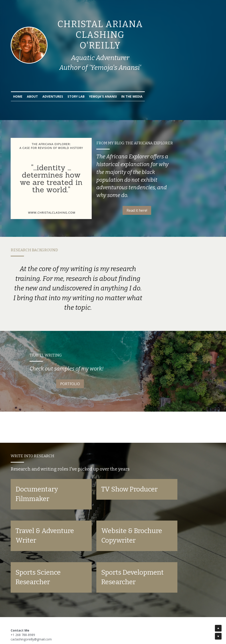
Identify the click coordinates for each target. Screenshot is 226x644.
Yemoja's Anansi (138, 86)
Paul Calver (66, 626)
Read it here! (166, 204)
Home (53, 86)
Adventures (88, 86)
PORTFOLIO (61, 368)
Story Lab (111, 86)
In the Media (167, 86)
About (68, 86)
